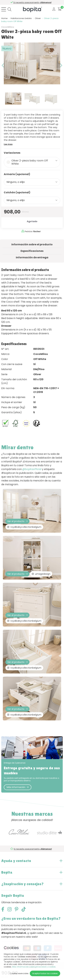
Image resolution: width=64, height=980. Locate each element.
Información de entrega (32, 257)
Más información (18, 787)
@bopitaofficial (32, 469)
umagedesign (41, 574)
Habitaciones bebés (21, 18)
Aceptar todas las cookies (45, 973)
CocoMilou (8, 27)
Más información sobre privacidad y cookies (34, 967)
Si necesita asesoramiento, (32, 2)
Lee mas (8, 144)
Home (4, 18)
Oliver (38, 18)
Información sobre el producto (32, 244)
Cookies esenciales (19, 973)
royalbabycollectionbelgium (24, 527)
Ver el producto (17, 521)
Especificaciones (32, 251)
